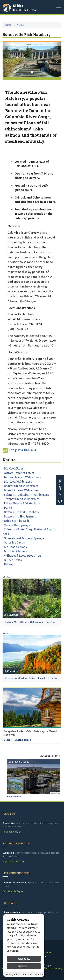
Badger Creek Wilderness (21, 486)
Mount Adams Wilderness (22, 490)
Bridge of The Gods (17, 521)
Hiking (9, 564)
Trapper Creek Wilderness (22, 499)
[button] (7, 60)
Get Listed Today (13, 891)
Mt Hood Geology (16, 547)
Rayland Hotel (15, 796)
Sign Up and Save (13, 861)
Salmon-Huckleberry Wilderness (26, 495)
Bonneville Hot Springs (20, 516)
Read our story (12, 832)
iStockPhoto (37, 44)
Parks (8, 508)
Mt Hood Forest (14, 468)
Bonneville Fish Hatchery (22, 512)
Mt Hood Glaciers (16, 551)
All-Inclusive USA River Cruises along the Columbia (31, 678)
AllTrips (18, 6)
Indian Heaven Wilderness (22, 477)
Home (8, 25)
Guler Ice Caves (14, 542)
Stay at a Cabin (23, 450)
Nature (20, 25)
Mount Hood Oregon (25, 10)
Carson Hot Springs (17, 525)
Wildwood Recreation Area (22, 555)
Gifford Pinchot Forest (19, 473)
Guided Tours (13, 560)
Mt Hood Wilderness (18, 481)
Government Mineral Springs (24, 538)
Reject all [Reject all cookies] (24, 973)
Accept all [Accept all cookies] (24, 966)
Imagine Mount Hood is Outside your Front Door (30, 622)
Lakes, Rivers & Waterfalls (22, 503)
